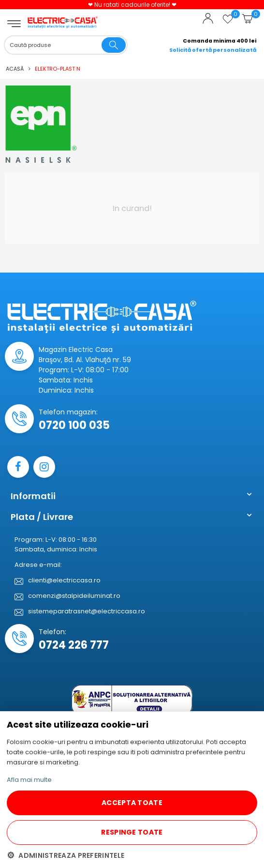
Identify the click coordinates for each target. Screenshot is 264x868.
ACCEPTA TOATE (132, 803)
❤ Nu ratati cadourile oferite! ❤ (132, 5)
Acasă (15, 69)
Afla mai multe (29, 780)
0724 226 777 (74, 645)
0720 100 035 (74, 425)
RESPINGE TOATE (132, 832)
